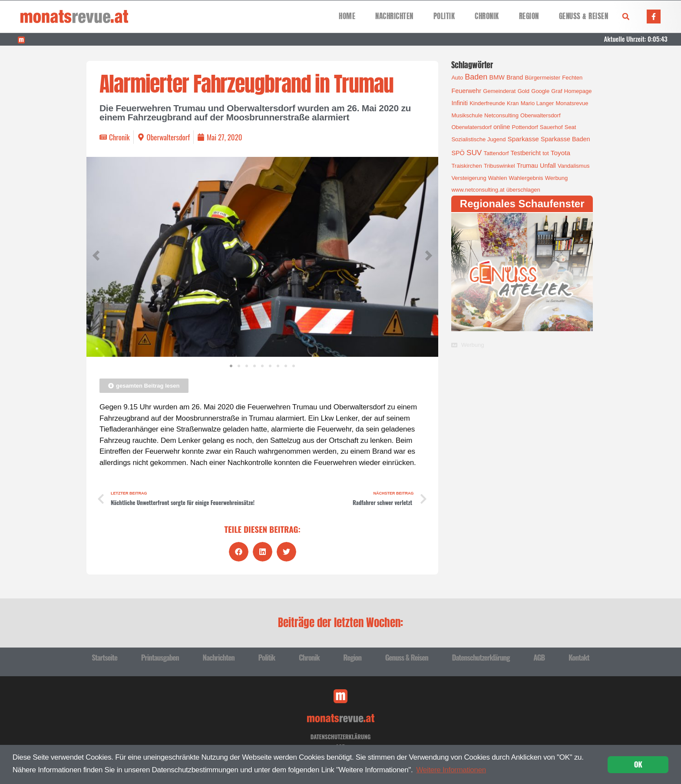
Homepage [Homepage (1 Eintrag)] (578, 91)
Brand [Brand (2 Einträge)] (515, 77)
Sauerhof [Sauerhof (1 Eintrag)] (551, 127)
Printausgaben (160, 657)
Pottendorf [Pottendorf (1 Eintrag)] (525, 127)
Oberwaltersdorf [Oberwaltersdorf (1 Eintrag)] (540, 115)
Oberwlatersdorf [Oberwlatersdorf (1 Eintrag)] (471, 127)
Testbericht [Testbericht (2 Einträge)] (526, 153)
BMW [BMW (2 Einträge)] (497, 77)
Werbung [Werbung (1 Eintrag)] (557, 178)
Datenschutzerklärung (481, 657)
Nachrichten (394, 16)
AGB (539, 657)
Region (529, 16)
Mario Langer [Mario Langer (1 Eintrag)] (537, 103)
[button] (626, 17)
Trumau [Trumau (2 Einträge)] (527, 166)
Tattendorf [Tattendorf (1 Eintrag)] (496, 153)
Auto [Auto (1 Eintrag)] (457, 78)
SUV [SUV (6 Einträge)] (474, 153)
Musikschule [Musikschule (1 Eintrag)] (467, 115)
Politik (444, 16)
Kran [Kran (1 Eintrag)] (513, 103)
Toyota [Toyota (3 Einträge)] (560, 153)
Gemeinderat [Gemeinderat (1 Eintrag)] (499, 91)
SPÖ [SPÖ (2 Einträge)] (458, 153)
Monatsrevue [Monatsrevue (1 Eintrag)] (572, 103)
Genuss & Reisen (584, 16)
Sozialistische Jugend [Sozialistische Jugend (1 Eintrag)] (478, 139)
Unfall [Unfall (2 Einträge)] (548, 166)
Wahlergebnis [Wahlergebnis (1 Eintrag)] (526, 178)
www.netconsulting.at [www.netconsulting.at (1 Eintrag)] (478, 190)
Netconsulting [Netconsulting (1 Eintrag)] (501, 115)
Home (347, 16)
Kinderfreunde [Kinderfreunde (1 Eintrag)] (487, 103)
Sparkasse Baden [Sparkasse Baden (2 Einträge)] (565, 139)
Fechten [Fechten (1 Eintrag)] (572, 78)
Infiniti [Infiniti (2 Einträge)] (460, 103)
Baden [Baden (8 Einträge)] (476, 77)
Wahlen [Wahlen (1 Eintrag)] (498, 178)
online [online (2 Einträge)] (502, 127)
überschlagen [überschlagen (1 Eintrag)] (523, 190)
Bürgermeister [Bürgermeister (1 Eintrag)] (542, 78)
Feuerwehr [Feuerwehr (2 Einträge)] (466, 91)
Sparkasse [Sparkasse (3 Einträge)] (523, 139)
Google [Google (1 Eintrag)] (540, 91)
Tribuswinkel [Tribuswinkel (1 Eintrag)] (499, 166)
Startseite (104, 657)
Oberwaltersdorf (168, 137)
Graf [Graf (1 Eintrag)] (557, 91)
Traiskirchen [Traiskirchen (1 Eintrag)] (466, 166)
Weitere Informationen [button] (451, 770)
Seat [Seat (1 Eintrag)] (570, 127)
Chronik (487, 16)
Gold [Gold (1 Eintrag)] (524, 91)
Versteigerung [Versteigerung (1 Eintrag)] (469, 178)
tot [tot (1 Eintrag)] (545, 153)
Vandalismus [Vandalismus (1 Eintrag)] (574, 166)
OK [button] (638, 764)
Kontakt (579, 657)
